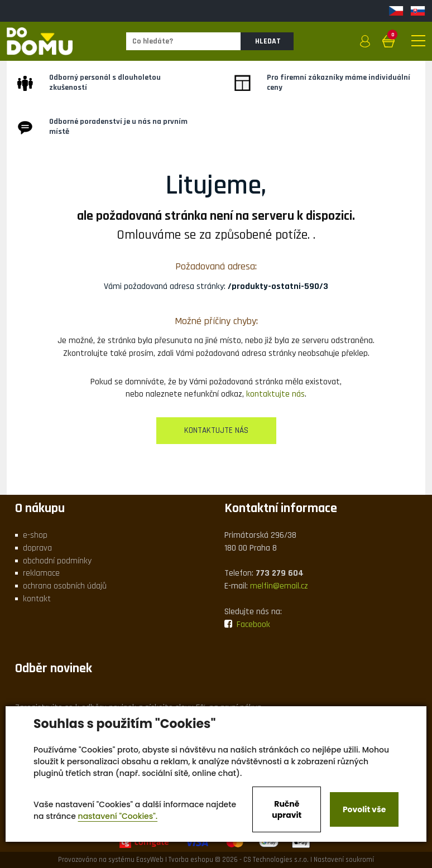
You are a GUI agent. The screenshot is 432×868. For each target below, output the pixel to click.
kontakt (37, 599)
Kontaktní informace (281, 508)
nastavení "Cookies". (118, 816)
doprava (37, 548)
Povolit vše (364, 809)
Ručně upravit (287, 809)
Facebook (247, 625)
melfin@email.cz (279, 586)
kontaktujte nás (275, 394)
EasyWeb (150, 860)
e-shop (35, 535)
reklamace (41, 573)
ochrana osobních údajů (65, 586)
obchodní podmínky (57, 561)
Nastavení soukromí (344, 860)
